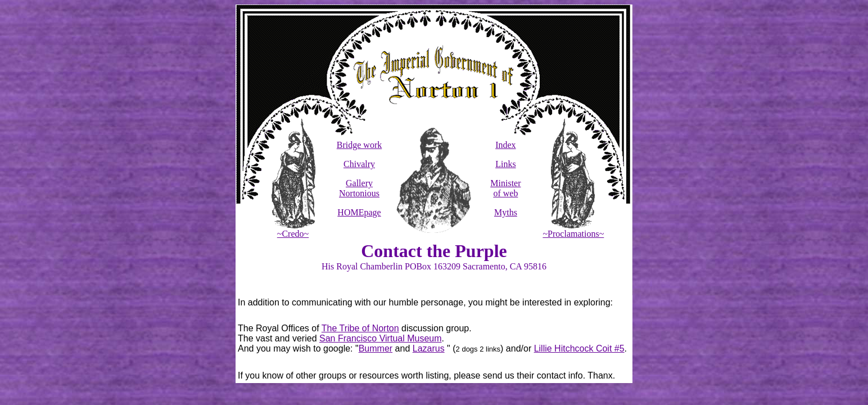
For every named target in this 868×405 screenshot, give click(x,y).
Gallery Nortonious (359, 188)
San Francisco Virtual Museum (381, 338)
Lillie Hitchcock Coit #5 (579, 348)
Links (505, 164)
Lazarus (429, 348)
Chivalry (359, 164)
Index (505, 145)
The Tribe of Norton (360, 328)
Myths (506, 212)
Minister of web (505, 188)
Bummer (376, 348)
